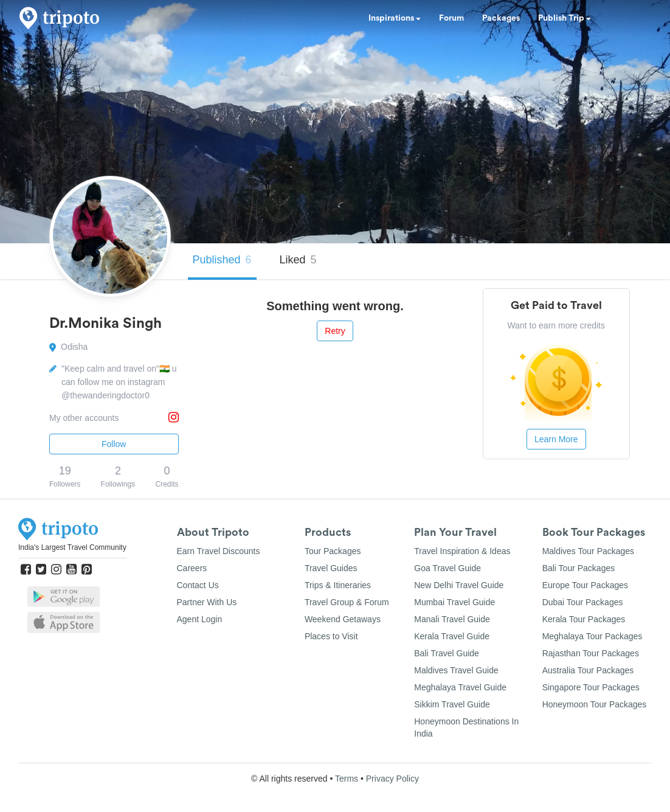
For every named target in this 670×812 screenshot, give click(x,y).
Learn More (556, 439)
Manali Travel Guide (452, 619)
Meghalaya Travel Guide (460, 687)
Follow (114, 444)
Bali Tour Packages (579, 568)
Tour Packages (333, 551)
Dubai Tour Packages (583, 602)
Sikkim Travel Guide (452, 704)
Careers (192, 568)
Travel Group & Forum (347, 602)
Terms (347, 779)
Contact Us (198, 585)
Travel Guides (331, 568)
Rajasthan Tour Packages (591, 653)
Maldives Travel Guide (456, 670)
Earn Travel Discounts (219, 551)
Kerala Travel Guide (452, 636)
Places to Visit (331, 636)
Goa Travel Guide (447, 568)
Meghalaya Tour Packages (592, 636)
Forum (451, 18)
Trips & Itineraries (338, 585)
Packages (501, 18)
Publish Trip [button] (565, 18)
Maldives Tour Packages (588, 551)
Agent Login (200, 619)
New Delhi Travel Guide (459, 585)
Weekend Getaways (343, 619)
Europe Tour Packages (585, 585)
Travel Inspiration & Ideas (462, 551)
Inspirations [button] (395, 18)
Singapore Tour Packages (591, 687)
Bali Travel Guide (447, 653)
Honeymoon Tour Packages (595, 704)
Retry (335, 331)
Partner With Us (207, 602)
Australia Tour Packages (588, 670)
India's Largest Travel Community (72, 547)
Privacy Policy (392, 779)
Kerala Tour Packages (584, 619)
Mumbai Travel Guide (454, 602)
